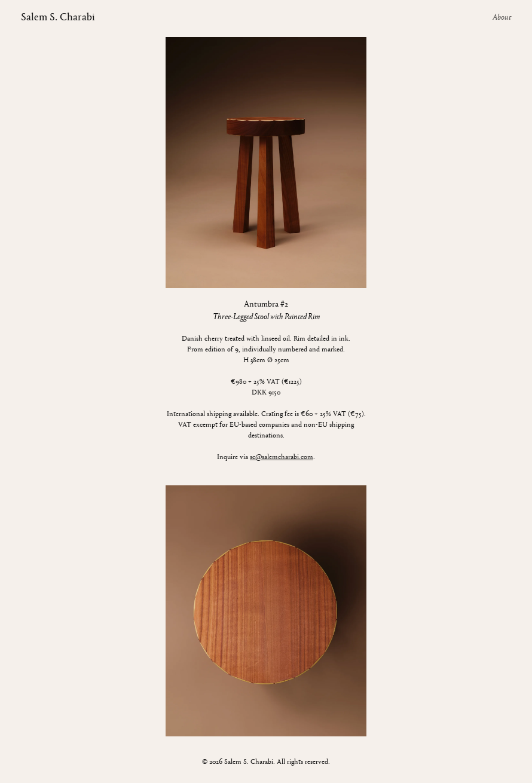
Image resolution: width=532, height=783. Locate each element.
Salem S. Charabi (58, 18)
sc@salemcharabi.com (282, 457)
